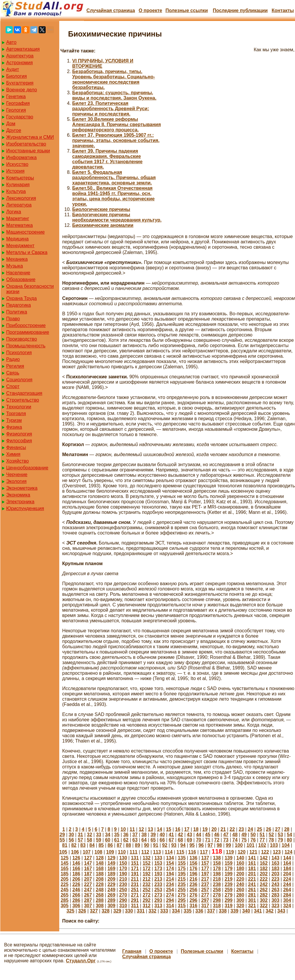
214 (170, 879)
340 (246, 911)
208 (100, 879)
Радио (13, 359)
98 (219, 845)
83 (83, 845)
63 (135, 840)
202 (264, 874)
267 (88, 895)
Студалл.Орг (81, 961)
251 (135, 890)
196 (193, 874)
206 (76, 879)
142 (264, 858)
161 (252, 863)
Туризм (14, 420)
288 (100, 900)
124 (288, 852)
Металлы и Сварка (27, 252)
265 (65, 895)
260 (240, 890)
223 (275, 879)
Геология (16, 110)
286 (76, 900)
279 (229, 895)
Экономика (18, 495)
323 (275, 906)
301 (252, 900)
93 (174, 845)
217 (205, 879)
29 (62, 835)
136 (193, 858)
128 (100, 858)
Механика (17, 259)
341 (258, 911)
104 (286, 845)
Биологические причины (101, 209)
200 (240, 874)
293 (158, 900)
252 (147, 890)
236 (193, 884)
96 (201, 845)
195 (182, 874)
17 (187, 829)
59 (99, 840)
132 (147, 858)
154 (170, 863)
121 (253, 852)
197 (205, 874)
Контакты (283, 10)
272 (147, 895)
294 (170, 900)
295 (182, 900)
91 (156, 845)
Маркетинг (18, 218)
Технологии (19, 407)
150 (123, 863)
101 (251, 845)
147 (88, 863)
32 (90, 835)
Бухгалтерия (20, 83)
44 (199, 835)
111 (134, 852)
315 (182, 906)
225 (65, 884)
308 (100, 906)
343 (281, 911)
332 (153, 911)
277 (205, 895)
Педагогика (19, 305)
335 (188, 911)
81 (65, 845)
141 (252, 858)
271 (135, 895)
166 (76, 868)
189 (112, 874)
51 (262, 835)
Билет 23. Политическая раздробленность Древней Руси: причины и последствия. (111, 109)
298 (217, 900)
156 (193, 863)
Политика (17, 312)
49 (244, 835)
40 (162, 835)
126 (76, 858)
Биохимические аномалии (103, 225)
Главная (132, 951)
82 (74, 845)
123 (277, 852)
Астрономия (19, 63)
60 (108, 840)
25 (260, 829)
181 (252, 868)
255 (182, 890)
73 (226, 840)
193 (158, 874)
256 (193, 890)
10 (123, 829)
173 (158, 868)
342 (270, 911)
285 (65, 900)
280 (240, 895)
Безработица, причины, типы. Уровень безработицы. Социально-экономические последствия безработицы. (114, 79)
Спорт (13, 386)
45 (208, 835)
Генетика (16, 96)
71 (208, 840)
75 (244, 840)
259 (229, 890)
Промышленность (26, 346)
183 (275, 868)
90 (146, 845)
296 (193, 900)
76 (253, 840)
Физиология (19, 434)
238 (217, 884)
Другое (14, 130)
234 (170, 884)
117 (204, 852)
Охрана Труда (22, 298)
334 (176, 911)
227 (88, 884)
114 (169, 852)
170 (123, 868)
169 (112, 868)
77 (262, 840)
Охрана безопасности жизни (30, 289)
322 (264, 906)
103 (274, 845)
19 (205, 829)
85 (101, 845)
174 (170, 868)
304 (287, 900)
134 (170, 858)
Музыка (15, 266)
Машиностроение (25, 232)
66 (162, 840)
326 (82, 911)
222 (264, 879)
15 (169, 829)
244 (287, 884)
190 (123, 874)
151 (135, 863)
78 (271, 840)
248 (100, 890)
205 (65, 879)
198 (217, 874)
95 (192, 845)
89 (138, 845)
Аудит (13, 69)
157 (205, 863)
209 (112, 879)
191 (135, 874)
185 (65, 874)
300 (240, 900)
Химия (13, 454)
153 (158, 863)
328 (106, 911)
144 (287, 858)
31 (80, 835)
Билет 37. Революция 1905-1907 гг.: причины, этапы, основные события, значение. (116, 140)
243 (275, 884)
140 (240, 858)
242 (264, 884)
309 (112, 906)
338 (223, 911)
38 (144, 835)
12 (141, 829)
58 (90, 840)
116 (192, 852)
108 (99, 852)
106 (75, 852)
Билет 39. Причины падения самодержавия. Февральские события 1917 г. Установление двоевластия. (107, 159)
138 (217, 858)
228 (100, 884)
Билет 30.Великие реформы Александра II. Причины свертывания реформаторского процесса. (117, 124)
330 (129, 911)
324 (287, 906)
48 (235, 835)
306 (76, 906)
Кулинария (18, 185)
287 (88, 900)
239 (229, 884)
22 (232, 829)
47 (226, 835)
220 (240, 879)
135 (182, 858)
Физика (14, 427)
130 (123, 858)
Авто (11, 42)
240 (240, 884)
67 (171, 840)
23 (241, 829)
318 (217, 906)
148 (100, 863)
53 (281, 835)
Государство (20, 117)
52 (271, 835)
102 (262, 845)
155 (182, 863)
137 (205, 858)
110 (122, 852)
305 (65, 906)
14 (159, 829)
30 (71, 835)
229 (112, 884)
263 (275, 890)
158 (217, 863)
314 (170, 906)
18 (196, 829)
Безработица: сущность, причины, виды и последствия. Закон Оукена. (114, 95)
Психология (19, 353)
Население (18, 273)
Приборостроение (26, 325)
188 (100, 874)
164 (287, 863)
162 (264, 863)
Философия (19, 441)
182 (264, 868)
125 (65, 858)
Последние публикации (240, 10)
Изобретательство (26, 144)
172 (147, 868)
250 (123, 890)
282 (264, 895)
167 (88, 868)
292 (147, 900)
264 (287, 890)
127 (88, 858)
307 (88, 906)
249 (112, 890)
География (18, 103)
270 (123, 895)
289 (112, 900)
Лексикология (21, 198)
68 (180, 840)
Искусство (17, 164)
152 (147, 863)
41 (171, 835)
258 (217, 890)
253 (158, 890)
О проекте (150, 10)
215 (182, 879)
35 (117, 835)
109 (110, 852)
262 (264, 890)
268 (100, 895)
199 (229, 874)
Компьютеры (20, 178)
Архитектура (20, 56)
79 (281, 840)
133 (158, 858)
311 (135, 906)
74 (235, 840)
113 (157, 852)
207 (88, 879)
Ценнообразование (27, 468)
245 (65, 890)
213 (158, 879)
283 (275, 895)
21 (223, 829)
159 (229, 863)
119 (230, 852)
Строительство (23, 400)
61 (117, 840)
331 (141, 911)
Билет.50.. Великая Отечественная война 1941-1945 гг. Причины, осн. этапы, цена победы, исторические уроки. (113, 196)
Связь (13, 373)
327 (94, 911)
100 (239, 845)
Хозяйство (18, 461)
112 (145, 852)
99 (228, 845)
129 (112, 858)
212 (147, 879)
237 (205, 884)
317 (205, 906)
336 (199, 911)
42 (180, 835)
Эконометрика (22, 488)
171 (135, 868)
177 (205, 868)
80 (289, 840)
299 (229, 900)
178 (217, 868)
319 (229, 906)
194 (170, 874)
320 (240, 906)
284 (287, 895)
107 (87, 852)
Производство (22, 339)
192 (147, 874)
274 (170, 895)
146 (76, 863)
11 (132, 829)
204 (287, 874)
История (15, 171)
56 (71, 840)
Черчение (17, 475)
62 (126, 840)
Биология (17, 76)
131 (135, 858)
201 (252, 874)
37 (135, 835)
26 (268, 829)
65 (153, 840)
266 (76, 895)
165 (65, 868)
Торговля (16, 414)
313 (158, 906)
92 (165, 845)
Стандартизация (24, 393)
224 (287, 879)
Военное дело (22, 90)
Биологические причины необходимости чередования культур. (117, 217)
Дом (11, 124)
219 (229, 879)
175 (182, 868)
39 (153, 835)
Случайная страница (111, 10)
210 (123, 879)
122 (265, 852)
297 (205, 900)
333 (164, 911)
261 (252, 890)
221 (252, 879)
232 (147, 884)
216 (193, 879)
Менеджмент (20, 246)
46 (217, 835)
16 (178, 829)
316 (193, 906)
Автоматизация (23, 49)
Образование (21, 279)
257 (205, 890)
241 (252, 884)
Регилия (15, 366)
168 (100, 868)
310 (123, 906)
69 (189, 840)
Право (13, 319)
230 (123, 884)
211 (135, 879)
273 (158, 895)
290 (123, 900)
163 (275, 863)
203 (275, 874)
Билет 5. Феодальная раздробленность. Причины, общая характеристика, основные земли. (114, 178)
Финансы (16, 447)
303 (275, 900)
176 (193, 868)
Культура (16, 191)
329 (117, 911)
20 (214, 829)
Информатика (21, 157)
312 (147, 906)
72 (217, 840)
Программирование (28, 332)
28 (287, 829)
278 (217, 895)
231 (135, 884)
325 (71, 911)
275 (182, 895)
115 (181, 852)
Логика (14, 212)
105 (63, 852)
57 (80, 840)
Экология (16, 481)
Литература (19, 205)
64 (144, 840)
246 (76, 890)
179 (229, 868)
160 (240, 863)
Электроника (20, 502)
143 (275, 858)
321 (252, 906)
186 (76, 874)
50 (253, 835)
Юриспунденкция (25, 508)
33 (99, 835)
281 (252, 895)
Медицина (17, 239)
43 (189, 835)
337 (211, 911)
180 (240, 868)
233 (158, 884)
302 (264, 900)
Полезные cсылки (187, 10)
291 (135, 900)
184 (287, 868)
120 (242, 852)
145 (65, 863)
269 (112, 895)
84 (92, 845)
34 (108, 835)
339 (234, 911)
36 (126, 835)
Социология (19, 380)
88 (128, 845)
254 (170, 890)
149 (112, 863)
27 (278, 829)
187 (88, 874)
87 (119, 845)
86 (110, 845)
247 (88, 890)
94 (183, 845)
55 (62, 840)
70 (199, 840)
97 (210, 845)
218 (217, 879)
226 (76, 884)
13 (151, 829)
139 (229, 858)
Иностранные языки (28, 151)
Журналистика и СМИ (30, 137)
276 (193, 895)
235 (182, 884)
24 (250, 829)
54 (289, 835)
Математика (19, 225)
